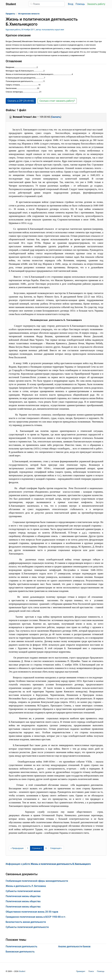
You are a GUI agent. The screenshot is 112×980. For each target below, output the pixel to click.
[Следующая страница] (56, 848)
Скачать (56, 117)
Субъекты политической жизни (23, 891)
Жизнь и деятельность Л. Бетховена (26, 886)
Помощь (80, 4)
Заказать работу (96, 4)
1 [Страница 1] (28, 848)
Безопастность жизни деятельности (26, 922)
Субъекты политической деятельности (27, 927)
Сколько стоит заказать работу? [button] (57, 101)
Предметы (10, 14)
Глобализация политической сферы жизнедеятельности (37, 881)
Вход (71, 4)
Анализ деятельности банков (74, 946)
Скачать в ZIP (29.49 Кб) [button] (21, 101)
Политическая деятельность (21, 946)
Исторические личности (29, 14)
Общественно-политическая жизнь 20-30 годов (32, 912)
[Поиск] (47, 4)
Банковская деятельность (20, 952)
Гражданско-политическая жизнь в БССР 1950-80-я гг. (36, 917)
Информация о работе (48, 864)
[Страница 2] (37, 848)
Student (22, 971)
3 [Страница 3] (46, 848)
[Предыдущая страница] (17, 848)
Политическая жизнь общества (23, 896)
